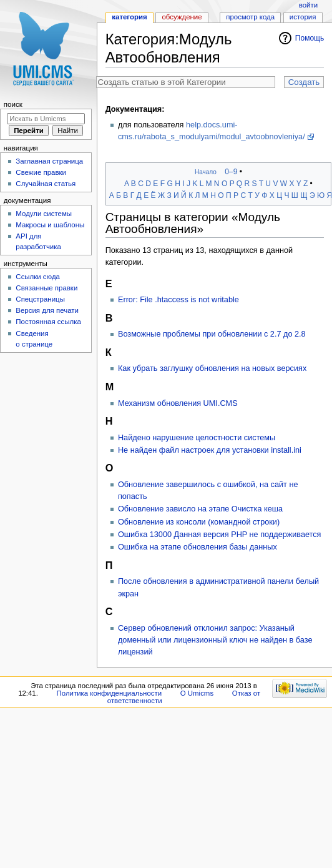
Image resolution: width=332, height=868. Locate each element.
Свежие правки (41, 172)
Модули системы (44, 214)
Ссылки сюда (38, 277)
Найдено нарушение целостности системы (197, 438)
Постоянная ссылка (48, 322)
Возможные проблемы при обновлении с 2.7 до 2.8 (212, 334)
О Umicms (197, 693)
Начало (206, 172)
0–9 (231, 172)
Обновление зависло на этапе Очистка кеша (200, 509)
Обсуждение (182, 17)
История (303, 17)
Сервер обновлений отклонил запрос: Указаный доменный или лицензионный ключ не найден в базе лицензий (215, 640)
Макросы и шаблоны (50, 225)
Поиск (13, 104)
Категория (129, 17)
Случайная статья (46, 184)
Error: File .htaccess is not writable (178, 300)
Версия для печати (47, 310)
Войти (308, 5)
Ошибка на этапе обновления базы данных (198, 547)
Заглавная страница (49, 161)
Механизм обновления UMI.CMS (178, 403)
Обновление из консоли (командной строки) (199, 522)
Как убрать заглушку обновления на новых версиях (212, 368)
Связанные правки (46, 288)
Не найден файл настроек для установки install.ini (210, 450)
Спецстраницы (40, 299)
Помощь (310, 38)
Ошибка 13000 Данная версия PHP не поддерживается (220, 535)
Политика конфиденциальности (110, 693)
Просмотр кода (250, 17)
